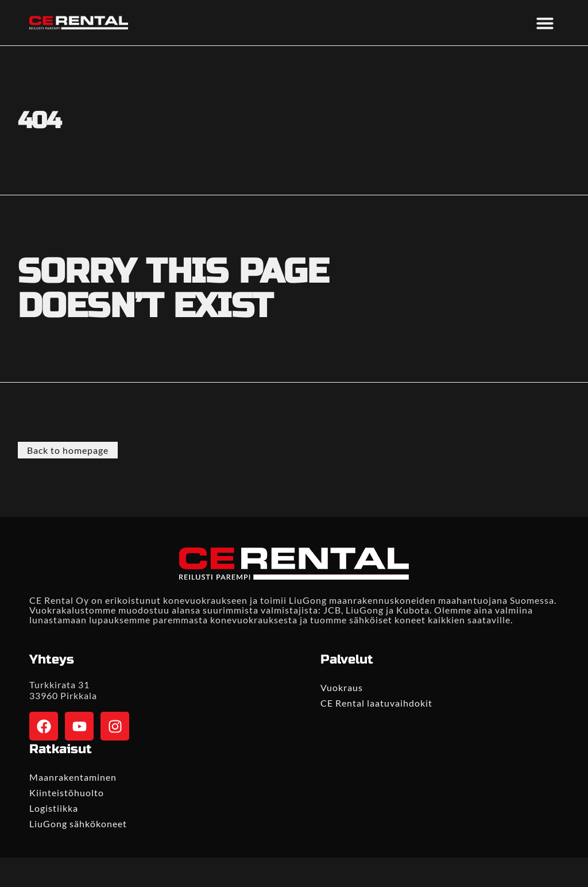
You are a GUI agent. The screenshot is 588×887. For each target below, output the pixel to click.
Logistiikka (54, 808)
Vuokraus (342, 687)
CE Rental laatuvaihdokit (376, 703)
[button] (545, 23)
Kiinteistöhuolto (67, 792)
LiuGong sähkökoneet (78, 824)
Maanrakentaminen (73, 777)
